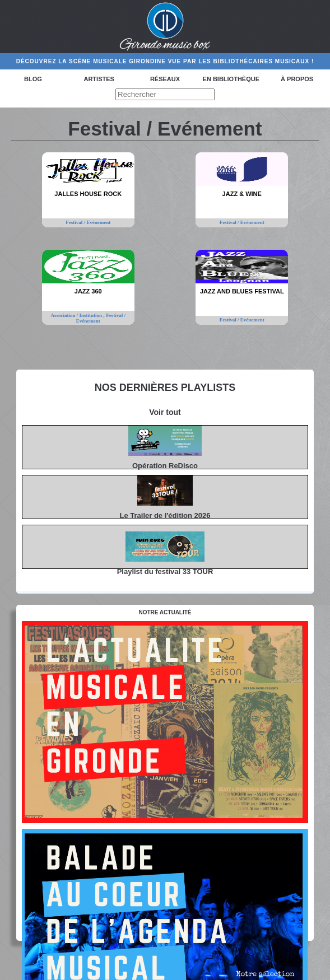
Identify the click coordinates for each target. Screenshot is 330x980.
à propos (297, 79)
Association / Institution (77, 315)
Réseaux (165, 79)
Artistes (99, 79)
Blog (33, 79)
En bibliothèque (231, 79)
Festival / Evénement (88, 222)
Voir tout (165, 412)
